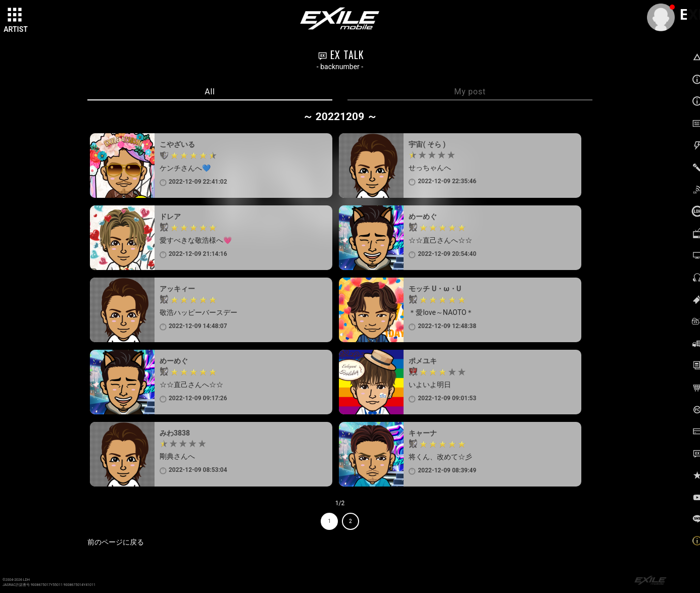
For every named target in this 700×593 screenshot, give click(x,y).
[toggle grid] (16, 16)
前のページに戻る (116, 542)
